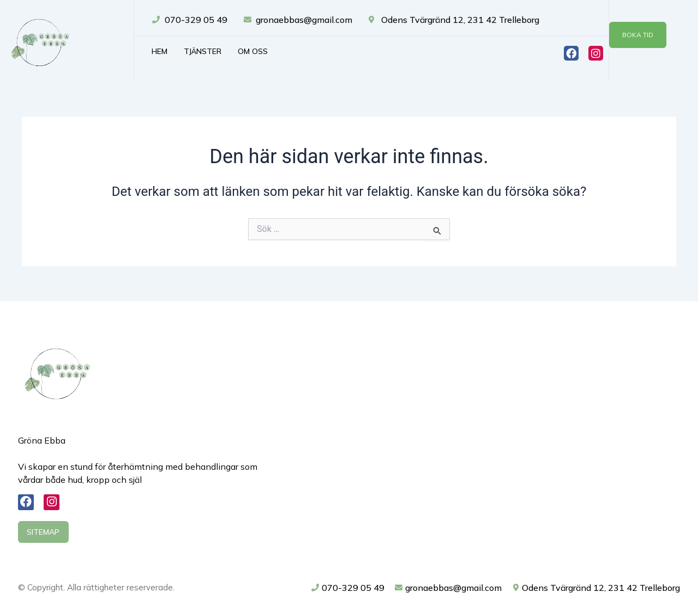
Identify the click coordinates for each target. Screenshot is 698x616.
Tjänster (203, 51)
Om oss (253, 51)
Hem (160, 51)
